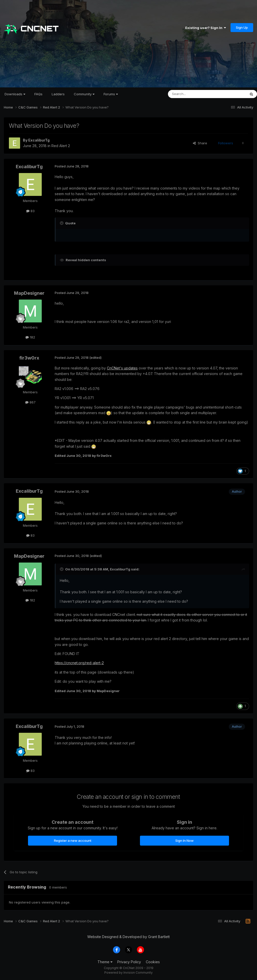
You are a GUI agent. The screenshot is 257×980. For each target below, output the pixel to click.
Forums (111, 94)
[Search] (194, 94)
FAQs (38, 94)
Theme (105, 962)
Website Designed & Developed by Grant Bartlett (128, 937)
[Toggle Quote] (62, 223)
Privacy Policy (129, 962)
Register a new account (73, 841)
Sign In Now (184, 841)
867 (30, 402)
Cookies (153, 962)
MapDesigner (29, 293)
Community (84, 94)
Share (200, 143)
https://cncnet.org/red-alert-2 (79, 663)
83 (30, 211)
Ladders (58, 94)
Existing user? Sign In (206, 28)
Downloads (15, 94)
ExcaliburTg (39, 140)
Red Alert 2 (61, 146)
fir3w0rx (29, 358)
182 (30, 337)
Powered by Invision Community (128, 973)
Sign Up (242, 27)
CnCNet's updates (122, 368)
